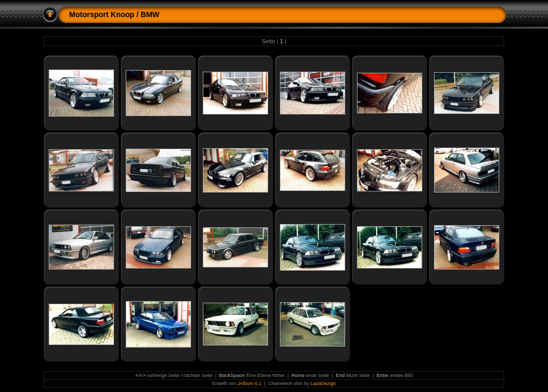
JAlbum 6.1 (250, 383)
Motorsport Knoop (102, 14)
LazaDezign (323, 383)
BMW (150, 14)
